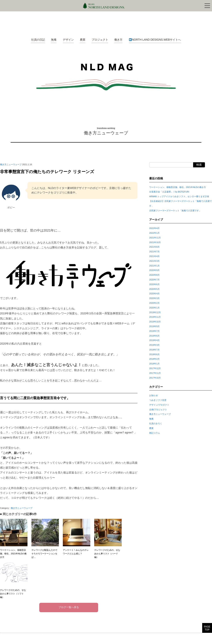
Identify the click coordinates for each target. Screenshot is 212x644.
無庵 (54, 40)
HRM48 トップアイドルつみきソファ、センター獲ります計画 (179, 196)
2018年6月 (154, 354)
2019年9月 (154, 326)
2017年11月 (155, 373)
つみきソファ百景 (158, 400)
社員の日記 (38, 40)
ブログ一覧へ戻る (69, 607)
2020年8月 (154, 275)
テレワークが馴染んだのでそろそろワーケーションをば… (45, 539)
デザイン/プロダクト (159, 405)
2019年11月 (155, 317)
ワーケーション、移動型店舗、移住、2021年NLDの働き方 (14, 539)
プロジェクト (100, 40)
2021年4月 (154, 256)
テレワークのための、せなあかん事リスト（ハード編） (108, 539)
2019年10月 (155, 322)
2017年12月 (155, 368)
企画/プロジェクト (158, 410)
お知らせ (154, 395)
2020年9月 (154, 270)
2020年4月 (154, 294)
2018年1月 (154, 364)
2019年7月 (154, 331)
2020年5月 (154, 289)
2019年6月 (154, 336)
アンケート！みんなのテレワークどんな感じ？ (77, 537)
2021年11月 (155, 238)
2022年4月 (154, 228)
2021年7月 (154, 252)
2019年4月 (154, 340)
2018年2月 (154, 359)
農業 (83, 40)
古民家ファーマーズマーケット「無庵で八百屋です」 (175, 211)
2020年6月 (154, 284)
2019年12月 (155, 312)
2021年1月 (154, 266)
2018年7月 (154, 350)
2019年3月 (154, 345)
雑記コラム (155, 433)
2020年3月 (154, 298)
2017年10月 (155, 378)
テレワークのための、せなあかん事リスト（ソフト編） (14, 579)
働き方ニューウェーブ (106, 133)
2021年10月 (155, 242)
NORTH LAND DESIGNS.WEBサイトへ (155, 40)
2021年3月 (154, 261)
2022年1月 (154, 233)
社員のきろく (156, 423)
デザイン (68, 40)
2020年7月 (154, 280)
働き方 (118, 40)
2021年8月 (154, 247)
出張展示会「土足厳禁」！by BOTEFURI (169, 192)
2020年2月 (154, 303)
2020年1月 (154, 308)
